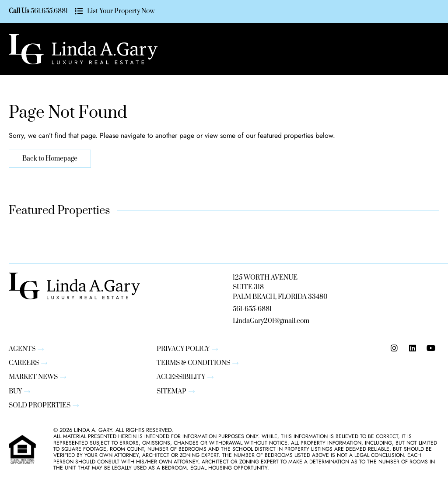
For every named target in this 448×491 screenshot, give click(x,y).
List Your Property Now (121, 11)
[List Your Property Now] (79, 12)
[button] (388, 49)
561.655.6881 (49, 11)
